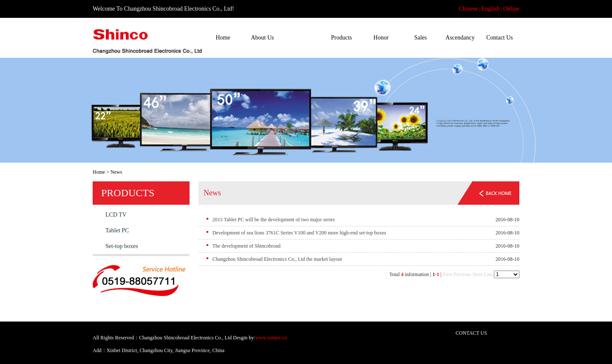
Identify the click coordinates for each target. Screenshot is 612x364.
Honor (381, 38)
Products (341, 38)
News (302, 38)
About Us (262, 38)
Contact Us (500, 38)
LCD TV (116, 215)
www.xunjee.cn (271, 338)
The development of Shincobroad (246, 246)
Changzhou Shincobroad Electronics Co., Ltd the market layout (277, 259)
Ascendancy (460, 38)
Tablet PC (117, 230)
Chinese (468, 9)
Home (223, 38)
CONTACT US (471, 333)
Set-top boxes (122, 246)
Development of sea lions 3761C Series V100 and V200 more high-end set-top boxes (299, 233)
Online (511, 9)
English (491, 9)
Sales (421, 38)
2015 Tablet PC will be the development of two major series (274, 220)
